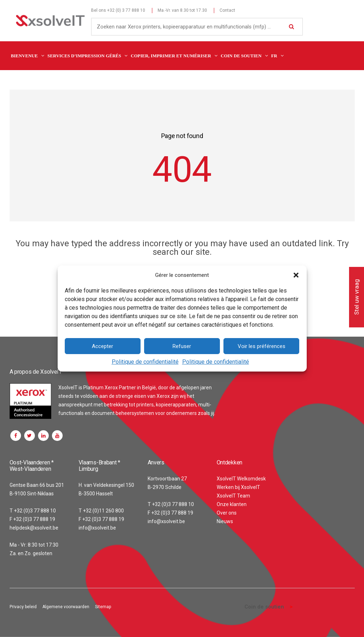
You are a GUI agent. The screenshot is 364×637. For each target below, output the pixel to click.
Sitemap (103, 607)
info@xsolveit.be (97, 528)
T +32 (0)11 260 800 (101, 511)
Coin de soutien (264, 607)
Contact (227, 10)
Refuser (182, 346)
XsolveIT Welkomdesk (241, 479)
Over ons (227, 513)
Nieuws (225, 521)
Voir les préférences (262, 346)
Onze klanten (232, 504)
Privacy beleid (23, 607)
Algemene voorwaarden (66, 607)
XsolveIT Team (233, 496)
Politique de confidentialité (145, 362)
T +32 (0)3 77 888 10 (33, 511)
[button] (296, 275)
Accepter (102, 346)
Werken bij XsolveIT (238, 487)
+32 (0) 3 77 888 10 (126, 10)
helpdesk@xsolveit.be (34, 528)
